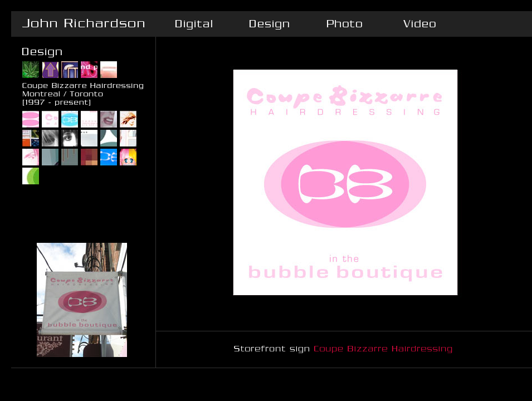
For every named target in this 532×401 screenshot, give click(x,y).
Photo (344, 24)
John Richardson (84, 24)
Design (269, 24)
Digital (194, 24)
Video (419, 24)
